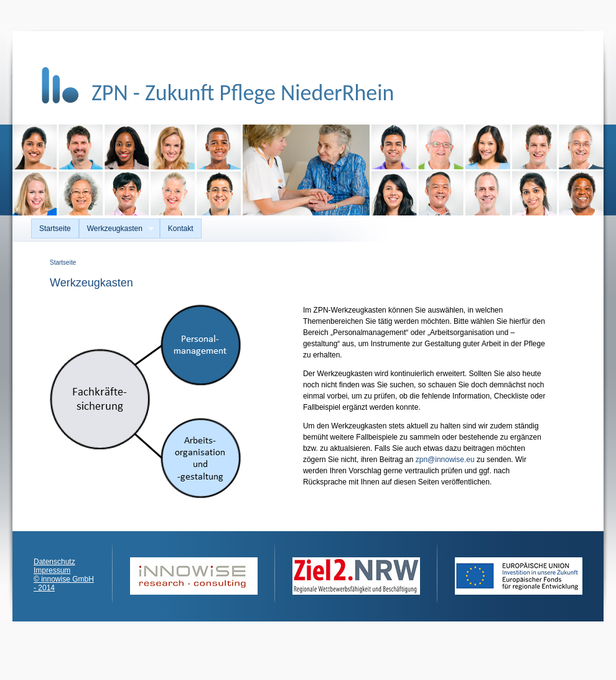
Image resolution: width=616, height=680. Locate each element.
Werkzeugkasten (116, 229)
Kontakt (181, 229)
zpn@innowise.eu (445, 460)
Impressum (52, 570)
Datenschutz (54, 562)
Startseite (55, 229)
